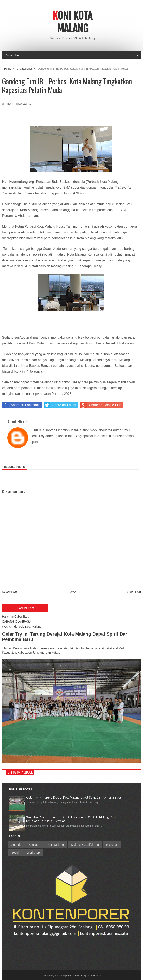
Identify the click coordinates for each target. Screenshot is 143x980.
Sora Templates (63, 976)
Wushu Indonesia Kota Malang (22, 627)
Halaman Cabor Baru (16, 617)
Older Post (134, 592)
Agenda (16, 845)
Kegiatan (34, 845)
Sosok (15, 853)
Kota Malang (56, 845)
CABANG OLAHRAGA (17, 621)
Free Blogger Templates (88, 976)
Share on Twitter (60, 405)
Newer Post (9, 592)
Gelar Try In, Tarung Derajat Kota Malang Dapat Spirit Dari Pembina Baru (73, 798)
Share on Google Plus (101, 405)
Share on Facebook (21, 405)
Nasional (112, 845)
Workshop (33, 853)
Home (8, 69)
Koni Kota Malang (73, 22)
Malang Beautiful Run (85, 845)
